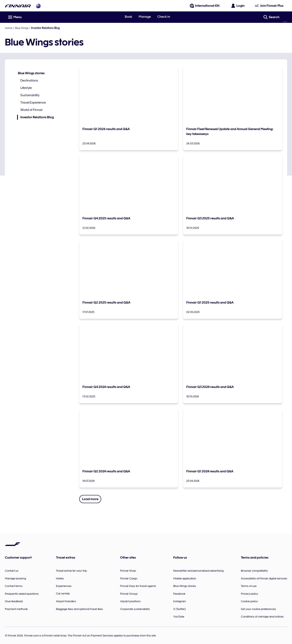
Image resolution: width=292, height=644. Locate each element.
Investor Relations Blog (35, 117)
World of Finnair (31, 110)
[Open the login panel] (238, 6)
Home (9, 28)
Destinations (29, 81)
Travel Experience (33, 103)
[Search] (285, 17)
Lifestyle (26, 88)
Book (128, 17)
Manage (145, 17)
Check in (164, 17)
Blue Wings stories (31, 73)
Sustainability (30, 95)
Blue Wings (22, 28)
